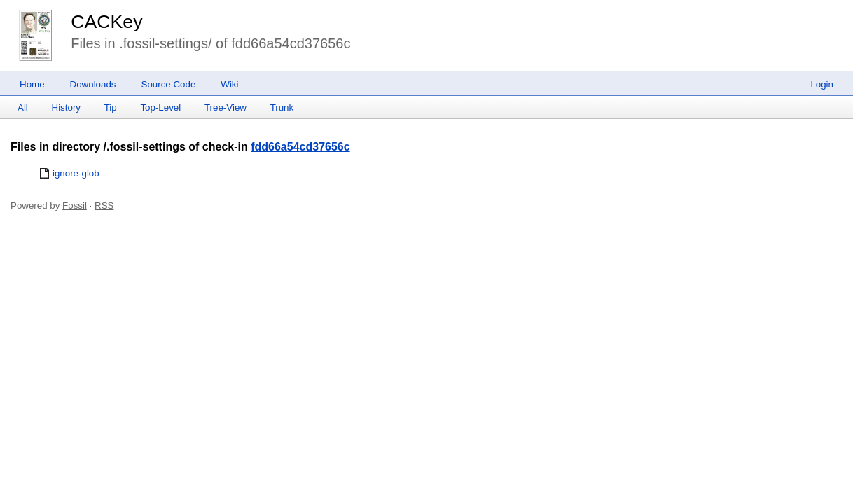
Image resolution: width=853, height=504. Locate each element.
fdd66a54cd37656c (300, 147)
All (23, 107)
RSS (104, 205)
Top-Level (160, 107)
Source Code (169, 84)
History (66, 107)
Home (32, 84)
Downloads (93, 84)
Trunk (282, 107)
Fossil (75, 205)
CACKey (106, 22)
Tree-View (226, 107)
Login (822, 84)
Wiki (229, 84)
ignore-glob (76, 173)
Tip (111, 107)
